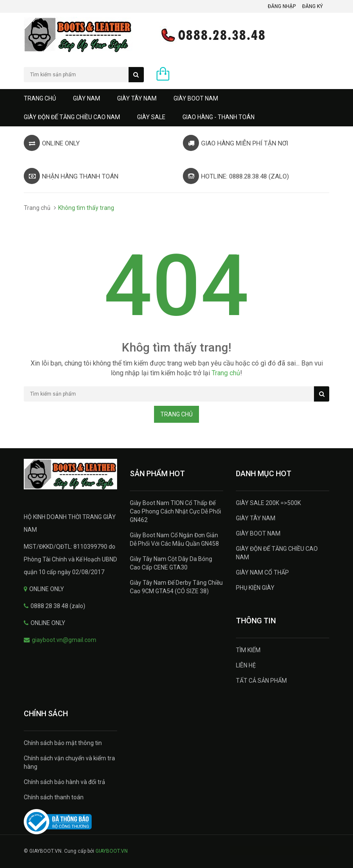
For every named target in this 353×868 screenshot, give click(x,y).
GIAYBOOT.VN (112, 851)
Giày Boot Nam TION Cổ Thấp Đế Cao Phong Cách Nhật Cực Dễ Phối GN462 (175, 511)
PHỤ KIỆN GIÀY (255, 588)
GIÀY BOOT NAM (196, 98)
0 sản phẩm (181, 76)
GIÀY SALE (151, 117)
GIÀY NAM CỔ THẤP (262, 572)
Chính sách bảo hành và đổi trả (64, 782)
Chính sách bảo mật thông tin (63, 743)
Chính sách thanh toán (54, 797)
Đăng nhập (282, 6)
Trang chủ (40, 98)
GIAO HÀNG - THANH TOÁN (219, 117)
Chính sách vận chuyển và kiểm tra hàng (69, 762)
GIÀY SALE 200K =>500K (268, 503)
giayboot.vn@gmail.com (64, 640)
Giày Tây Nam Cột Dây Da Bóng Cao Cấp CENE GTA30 (171, 563)
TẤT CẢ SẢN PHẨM (261, 681)
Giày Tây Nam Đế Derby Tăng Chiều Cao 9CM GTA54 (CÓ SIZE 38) (176, 587)
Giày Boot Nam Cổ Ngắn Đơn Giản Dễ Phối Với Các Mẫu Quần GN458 (174, 539)
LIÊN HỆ (246, 665)
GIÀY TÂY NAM (137, 98)
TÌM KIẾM (248, 650)
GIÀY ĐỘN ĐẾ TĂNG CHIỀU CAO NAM (72, 117)
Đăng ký (312, 6)
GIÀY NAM (87, 98)
